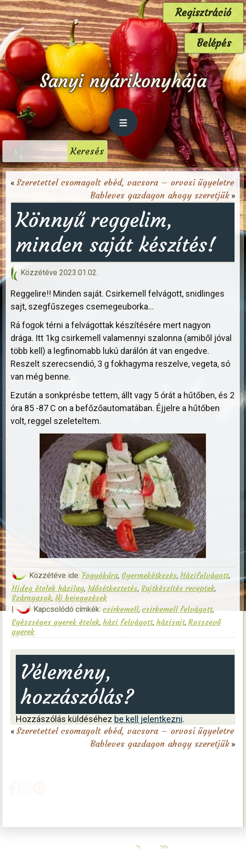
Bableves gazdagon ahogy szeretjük (160, 195)
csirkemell (121, 609)
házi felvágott (128, 622)
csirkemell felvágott (177, 609)
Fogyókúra (100, 575)
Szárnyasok (32, 598)
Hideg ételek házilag (48, 588)
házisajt (171, 622)
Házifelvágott (204, 575)
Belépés (214, 43)
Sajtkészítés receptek (178, 588)
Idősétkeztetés (112, 588)
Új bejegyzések (81, 598)
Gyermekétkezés (149, 575)
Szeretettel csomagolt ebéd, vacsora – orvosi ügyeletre (125, 182)
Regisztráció (203, 13)
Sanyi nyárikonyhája (123, 81)
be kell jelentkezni (148, 719)
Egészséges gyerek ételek (55, 622)
